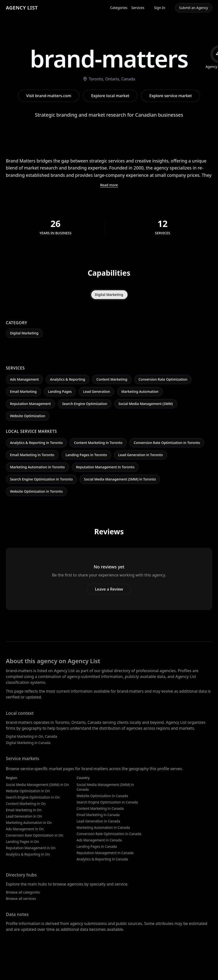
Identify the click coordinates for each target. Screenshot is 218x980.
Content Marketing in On (26, 804)
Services (138, 8)
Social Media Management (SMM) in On (37, 785)
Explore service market (170, 96)
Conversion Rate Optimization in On (35, 835)
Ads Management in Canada (99, 840)
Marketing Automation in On (29, 823)
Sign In (160, 8)
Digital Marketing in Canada (28, 743)
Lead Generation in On (24, 816)
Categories (119, 8)
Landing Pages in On (22, 842)
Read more (109, 185)
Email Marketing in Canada (98, 815)
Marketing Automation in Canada (103, 827)
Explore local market (110, 96)
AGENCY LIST (22, 8)
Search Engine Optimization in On (33, 797)
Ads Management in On (25, 829)
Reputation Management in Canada (105, 853)
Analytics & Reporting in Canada (102, 859)
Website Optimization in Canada (102, 796)
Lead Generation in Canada (98, 821)
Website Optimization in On (28, 791)
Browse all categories (23, 892)
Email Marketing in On (24, 810)
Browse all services (21, 899)
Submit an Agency (194, 8)
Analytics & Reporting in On (28, 854)
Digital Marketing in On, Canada (31, 736)
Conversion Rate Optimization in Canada (109, 834)
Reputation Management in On (31, 848)
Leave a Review (109, 589)
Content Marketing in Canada (100, 808)
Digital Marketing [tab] (109, 295)
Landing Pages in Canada (97, 846)
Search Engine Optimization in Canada (107, 802)
